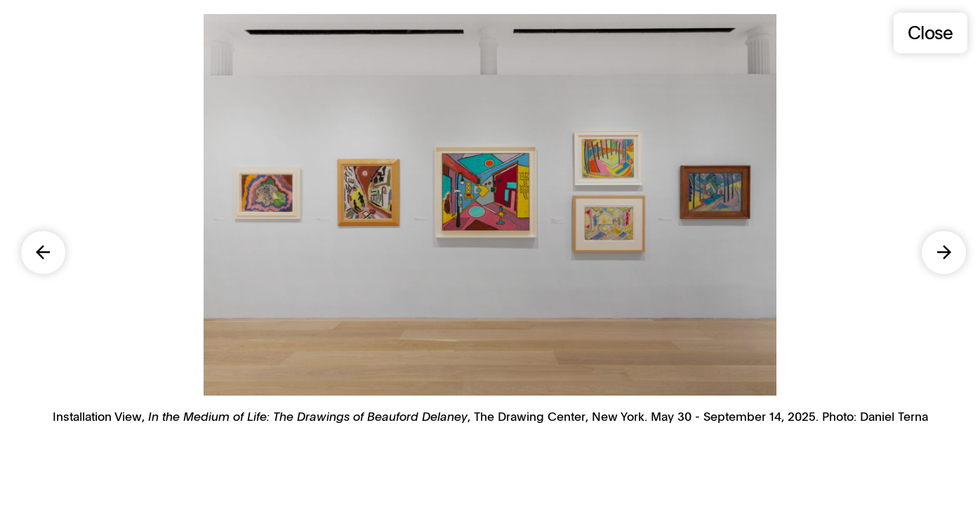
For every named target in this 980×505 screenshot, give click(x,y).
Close (931, 32)
